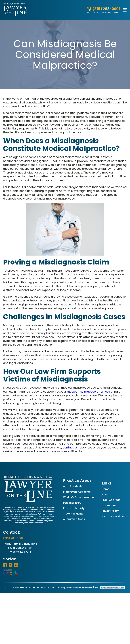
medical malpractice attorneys (88, 392)
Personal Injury (72, 503)
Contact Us (109, 506)
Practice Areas (111, 500)
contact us (70, 447)
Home (106, 489)
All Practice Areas (74, 519)
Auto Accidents (73, 486)
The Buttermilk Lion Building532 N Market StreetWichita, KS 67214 (20, 548)
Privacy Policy (110, 511)
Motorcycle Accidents (77, 492)
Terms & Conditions (114, 516)
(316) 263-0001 (13, 538)
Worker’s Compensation (78, 497)
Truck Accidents (73, 514)
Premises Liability (74, 508)
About (106, 494)
